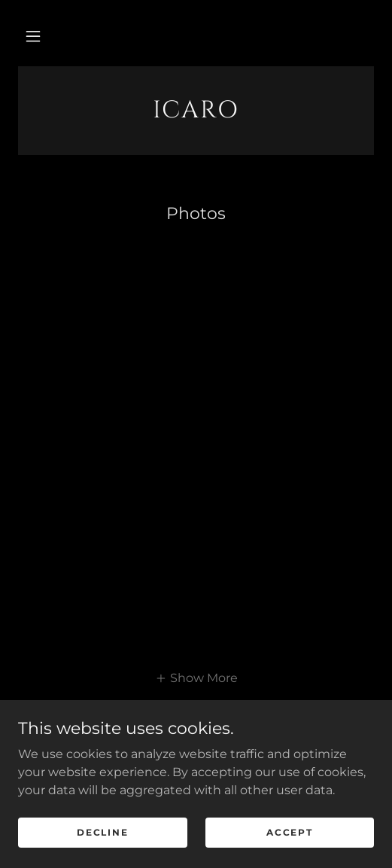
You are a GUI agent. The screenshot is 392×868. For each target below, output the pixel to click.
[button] (33, 36)
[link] (196, 111)
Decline (102, 832)
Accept (289, 832)
